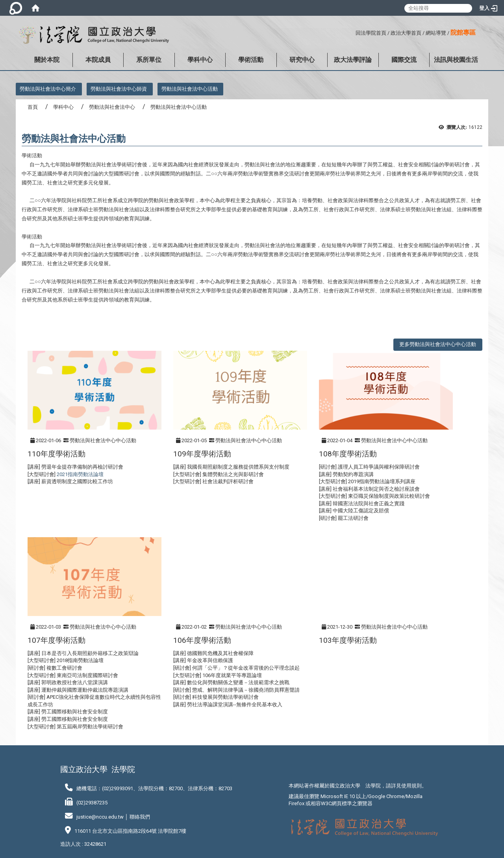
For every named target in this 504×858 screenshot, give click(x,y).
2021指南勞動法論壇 (80, 474)
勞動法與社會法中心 (112, 107)
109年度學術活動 (202, 454)
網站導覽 (436, 33)
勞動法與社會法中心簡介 (48, 89)
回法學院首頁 (371, 33)
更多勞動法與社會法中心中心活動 (438, 344)
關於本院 (47, 60)
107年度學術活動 (57, 640)
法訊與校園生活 (456, 60)
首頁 (33, 107)
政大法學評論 (353, 60)
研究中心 (302, 60)
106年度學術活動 (202, 640)
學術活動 (251, 60)
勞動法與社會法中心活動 (190, 89)
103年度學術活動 (348, 640)
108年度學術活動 (348, 454)
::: (353, 32)
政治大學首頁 (406, 33)
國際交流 (404, 60)
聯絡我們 (140, 817)
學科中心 (200, 60)
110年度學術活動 (57, 454)
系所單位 (149, 60)
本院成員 (98, 60)
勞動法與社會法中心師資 (119, 89)
